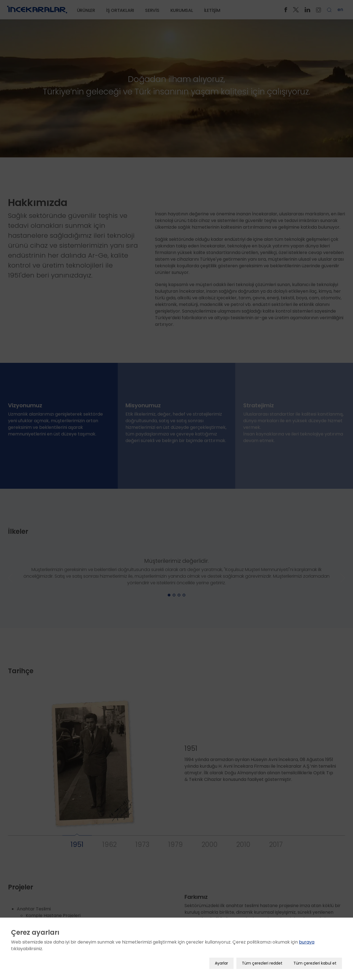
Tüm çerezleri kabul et (315, 963)
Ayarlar (221, 963)
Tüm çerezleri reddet (262, 963)
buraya (307, 942)
